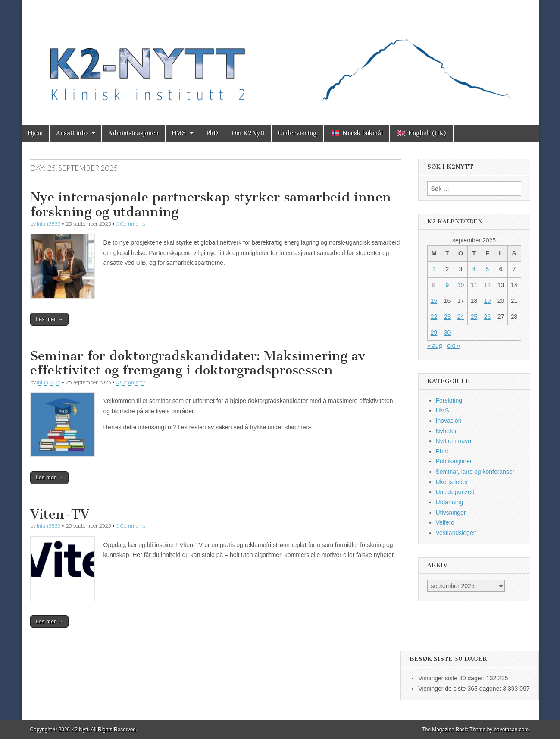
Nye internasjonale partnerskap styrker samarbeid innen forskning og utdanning (211, 204)
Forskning (449, 400)
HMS (179, 133)
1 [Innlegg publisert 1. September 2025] (434, 269)
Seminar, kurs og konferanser (475, 472)
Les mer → (50, 319)
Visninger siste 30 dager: (452, 678)
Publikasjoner (454, 461)
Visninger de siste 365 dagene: (460, 689)
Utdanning (450, 502)
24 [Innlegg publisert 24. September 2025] (461, 317)
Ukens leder (452, 482)
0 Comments (131, 224)
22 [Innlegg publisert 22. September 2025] (434, 317)
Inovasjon (449, 421)
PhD (212, 133)
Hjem (35, 133)
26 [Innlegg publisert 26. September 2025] (488, 317)
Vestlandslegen (456, 533)
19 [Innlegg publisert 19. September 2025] (488, 301)
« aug (435, 346)
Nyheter (446, 431)
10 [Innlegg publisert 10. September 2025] (461, 285)
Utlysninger (451, 513)
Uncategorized (455, 492)
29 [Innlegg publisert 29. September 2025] (434, 333)
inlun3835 (48, 224)
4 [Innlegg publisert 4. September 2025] (474, 269)
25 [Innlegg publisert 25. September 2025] (474, 317)
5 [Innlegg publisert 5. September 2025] (488, 269)
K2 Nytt (80, 730)
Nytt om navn (454, 441)
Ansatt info (72, 133)
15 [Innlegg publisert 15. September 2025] (434, 301)
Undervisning (297, 133)
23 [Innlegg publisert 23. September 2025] (447, 317)
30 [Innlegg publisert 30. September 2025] (447, 333)
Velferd (445, 522)
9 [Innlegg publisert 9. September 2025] (447, 285)
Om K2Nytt (248, 133)
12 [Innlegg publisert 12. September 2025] (488, 285)
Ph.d (442, 451)
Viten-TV (60, 514)
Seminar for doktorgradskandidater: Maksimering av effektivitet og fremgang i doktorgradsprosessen (198, 363)
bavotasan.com (512, 730)
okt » (454, 346)
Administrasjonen (133, 133)
